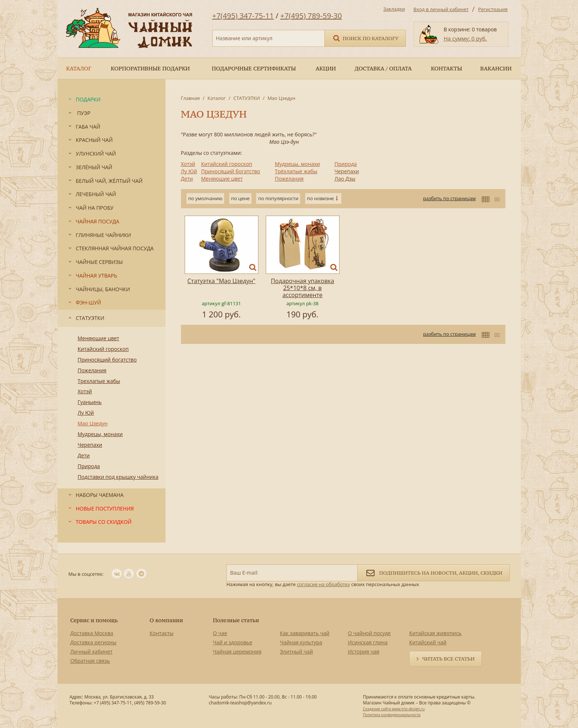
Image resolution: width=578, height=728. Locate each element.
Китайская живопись (435, 633)
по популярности (278, 198)
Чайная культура (301, 642)
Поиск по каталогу (365, 38)
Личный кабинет (92, 652)
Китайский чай (428, 642)
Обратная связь (90, 661)
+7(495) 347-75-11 (243, 16)
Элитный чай (296, 652)
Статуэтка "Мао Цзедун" (221, 281)
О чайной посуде (369, 633)
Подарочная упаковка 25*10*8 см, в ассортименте (303, 288)
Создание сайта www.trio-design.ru (394, 709)
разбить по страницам (450, 198)
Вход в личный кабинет (441, 9)
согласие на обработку (323, 584)
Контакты (162, 633)
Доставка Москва (92, 633)
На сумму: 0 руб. (465, 38)
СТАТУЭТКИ (247, 98)
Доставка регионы (93, 642)
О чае (220, 633)
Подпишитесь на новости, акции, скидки (433, 572)
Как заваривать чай (305, 633)
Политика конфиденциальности (391, 715)
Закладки (394, 9)
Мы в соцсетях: (86, 574)
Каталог (217, 98)
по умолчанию (206, 198)
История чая (364, 652)
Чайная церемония (237, 652)
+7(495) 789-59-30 (311, 16)
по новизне (321, 198)
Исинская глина (368, 642)
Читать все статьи (448, 659)
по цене (240, 198)
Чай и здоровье (233, 642)
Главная (191, 98)
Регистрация (493, 9)
